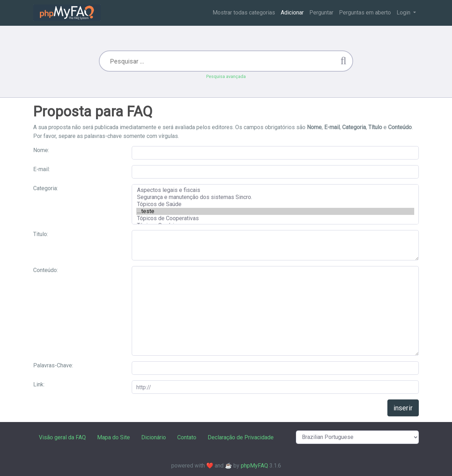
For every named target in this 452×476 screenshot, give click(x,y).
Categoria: (46, 188)
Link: (39, 384)
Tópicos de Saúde (275, 204)
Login (404, 13)
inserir (403, 408)
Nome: (41, 150)
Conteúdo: (46, 270)
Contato (187, 437)
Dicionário (154, 437)
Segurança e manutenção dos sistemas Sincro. (275, 197)
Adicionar (292, 13)
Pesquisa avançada (226, 76)
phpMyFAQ (254, 466)
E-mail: (41, 169)
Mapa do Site (114, 437)
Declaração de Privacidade (241, 437)
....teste (275, 211)
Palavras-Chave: (53, 365)
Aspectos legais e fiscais (275, 190)
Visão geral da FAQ (62, 437)
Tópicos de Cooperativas (275, 218)
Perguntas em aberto (365, 13)
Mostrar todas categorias (244, 13)
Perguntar (321, 13)
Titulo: (41, 234)
